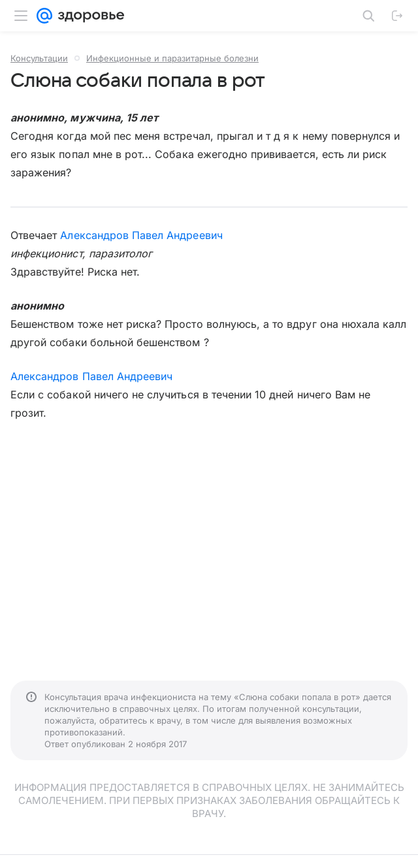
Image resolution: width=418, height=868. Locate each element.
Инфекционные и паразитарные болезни (172, 58)
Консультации (39, 58)
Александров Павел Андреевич (141, 235)
